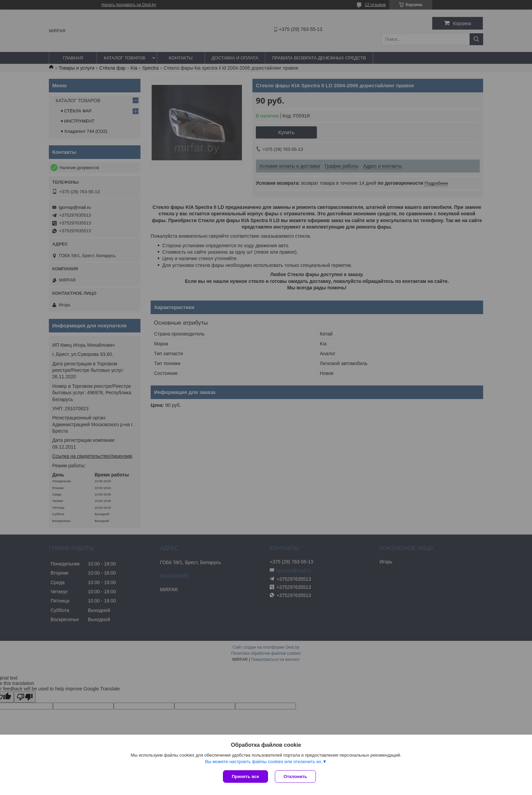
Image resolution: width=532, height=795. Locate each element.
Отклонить (295, 776)
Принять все (245, 776)
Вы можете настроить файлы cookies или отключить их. (264, 762)
